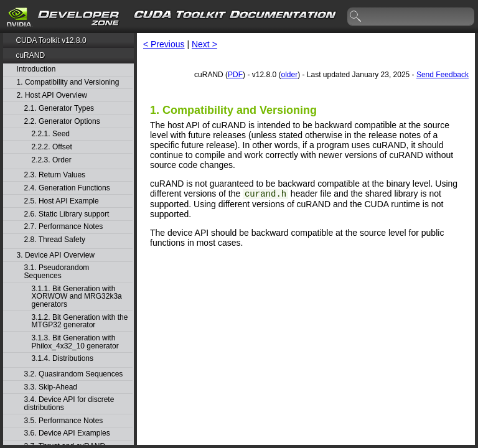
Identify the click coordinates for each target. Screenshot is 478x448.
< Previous (164, 44)
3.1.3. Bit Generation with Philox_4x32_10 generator (75, 342)
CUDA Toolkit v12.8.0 (51, 40)
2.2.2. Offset (52, 147)
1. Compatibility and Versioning (68, 82)
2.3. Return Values (55, 175)
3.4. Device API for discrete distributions (69, 404)
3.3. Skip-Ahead (51, 387)
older (289, 75)
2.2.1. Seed (51, 134)
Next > (204, 44)
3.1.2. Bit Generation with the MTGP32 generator (80, 321)
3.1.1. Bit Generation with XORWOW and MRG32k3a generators (77, 297)
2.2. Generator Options (62, 122)
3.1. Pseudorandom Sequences (57, 272)
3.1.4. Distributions (63, 359)
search (356, 17)
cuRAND (30, 55)
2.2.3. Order (52, 160)
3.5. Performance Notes (64, 421)
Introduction (36, 69)
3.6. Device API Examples (67, 433)
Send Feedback (443, 75)
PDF (235, 75)
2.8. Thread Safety (55, 240)
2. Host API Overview (52, 96)
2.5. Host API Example (62, 201)
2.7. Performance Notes (64, 227)
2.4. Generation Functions (67, 188)
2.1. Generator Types (59, 109)
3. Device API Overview (56, 255)
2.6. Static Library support (67, 214)
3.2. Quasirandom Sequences (74, 374)
